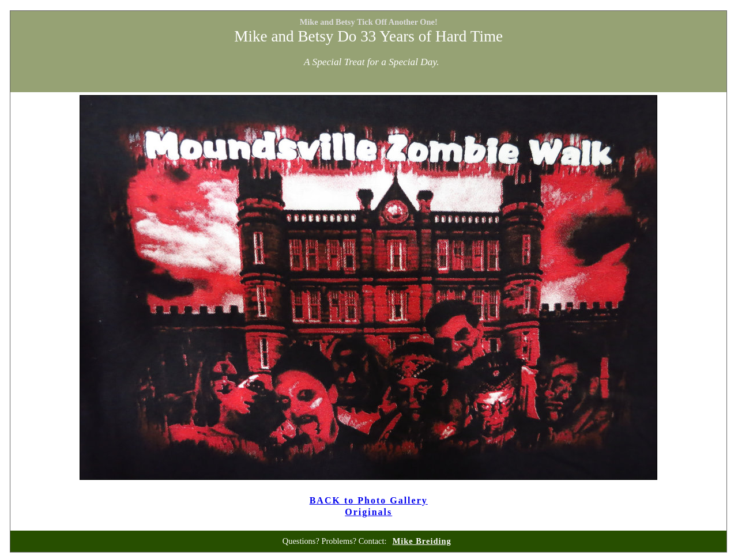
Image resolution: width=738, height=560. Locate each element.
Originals (368, 512)
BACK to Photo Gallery (369, 500)
